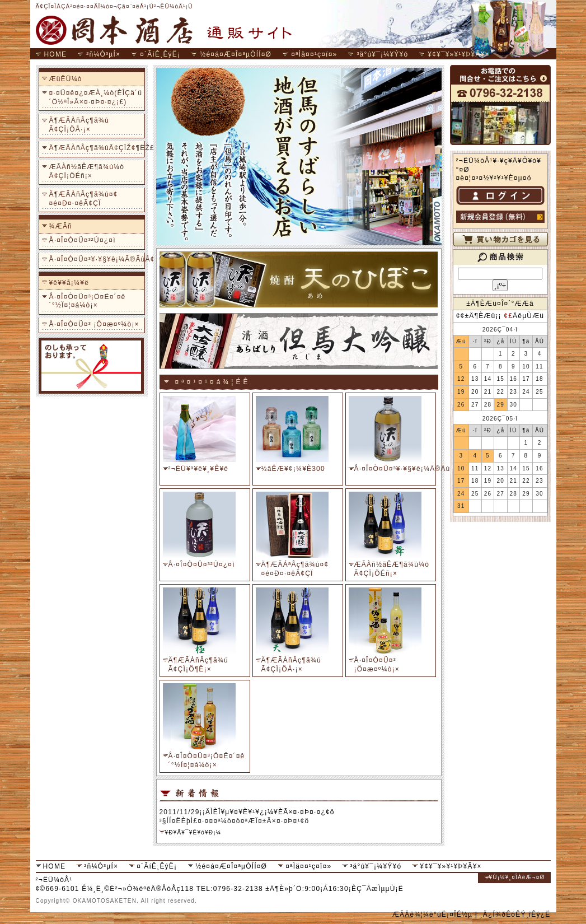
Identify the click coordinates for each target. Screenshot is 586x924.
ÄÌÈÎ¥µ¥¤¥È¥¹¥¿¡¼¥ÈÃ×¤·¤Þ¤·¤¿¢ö (270, 812)
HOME (56, 54)
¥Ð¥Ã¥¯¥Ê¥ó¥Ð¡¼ (193, 832)
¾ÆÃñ (61, 226)
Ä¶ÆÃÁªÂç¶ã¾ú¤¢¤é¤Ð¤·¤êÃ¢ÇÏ (295, 569)
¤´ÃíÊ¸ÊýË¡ (160, 54)
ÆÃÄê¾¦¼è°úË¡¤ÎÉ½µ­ (432, 914)
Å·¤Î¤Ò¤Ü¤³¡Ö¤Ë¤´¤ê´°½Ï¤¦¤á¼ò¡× (88, 301)
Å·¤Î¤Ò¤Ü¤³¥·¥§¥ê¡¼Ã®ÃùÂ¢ (96, 259)
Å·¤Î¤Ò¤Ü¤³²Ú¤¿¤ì (83, 240)
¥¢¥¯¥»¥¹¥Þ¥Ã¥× (459, 54)
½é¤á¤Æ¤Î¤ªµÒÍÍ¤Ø (236, 54)
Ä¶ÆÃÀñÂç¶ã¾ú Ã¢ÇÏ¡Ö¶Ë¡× (198, 665)
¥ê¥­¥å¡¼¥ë (69, 283)
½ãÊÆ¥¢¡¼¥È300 (293, 469)
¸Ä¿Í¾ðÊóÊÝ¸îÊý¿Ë (515, 914)
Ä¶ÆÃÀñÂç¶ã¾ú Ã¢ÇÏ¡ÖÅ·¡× (79, 125)
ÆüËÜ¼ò (66, 79)
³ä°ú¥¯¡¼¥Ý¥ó (382, 54)
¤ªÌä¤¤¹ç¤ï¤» (314, 54)
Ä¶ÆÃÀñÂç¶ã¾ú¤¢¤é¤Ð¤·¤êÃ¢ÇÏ (84, 199)
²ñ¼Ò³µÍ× (103, 54)
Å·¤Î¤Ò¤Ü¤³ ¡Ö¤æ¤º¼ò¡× (94, 324)
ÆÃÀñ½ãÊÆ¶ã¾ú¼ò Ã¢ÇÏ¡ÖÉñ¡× (87, 171)
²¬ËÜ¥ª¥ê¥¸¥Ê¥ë (199, 469)
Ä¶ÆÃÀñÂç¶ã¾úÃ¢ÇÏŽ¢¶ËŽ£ (96, 148)
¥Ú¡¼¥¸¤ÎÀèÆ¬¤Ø (517, 877)
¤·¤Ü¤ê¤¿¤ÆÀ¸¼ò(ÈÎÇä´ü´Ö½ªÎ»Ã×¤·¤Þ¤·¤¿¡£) (96, 97)
